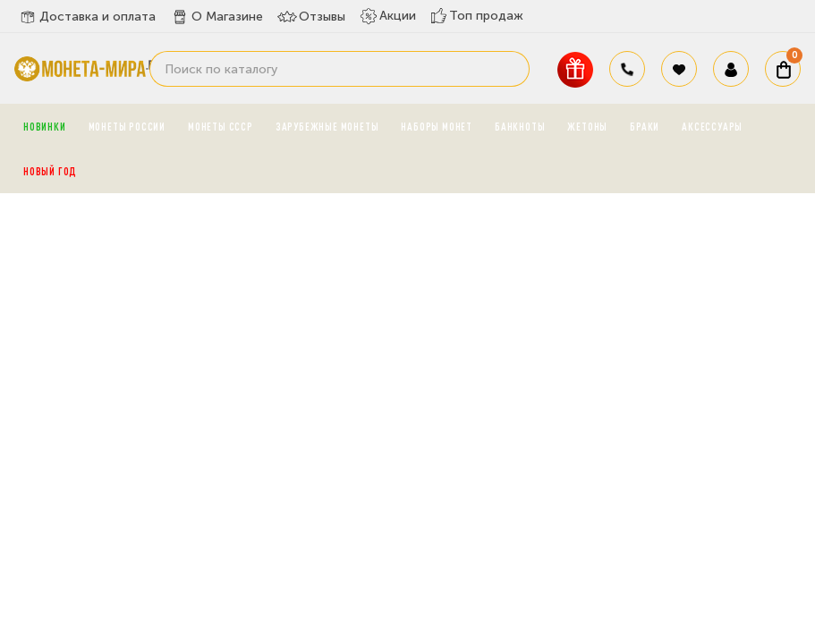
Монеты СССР (221, 126)
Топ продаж (477, 16)
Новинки (45, 126)
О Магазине (216, 17)
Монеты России (127, 126)
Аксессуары (712, 126)
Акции (388, 16)
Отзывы (311, 17)
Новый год (50, 171)
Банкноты (520, 126)
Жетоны (587, 126)
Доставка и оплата (87, 17)
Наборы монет (437, 126)
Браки (645, 126)
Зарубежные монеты (327, 126)
